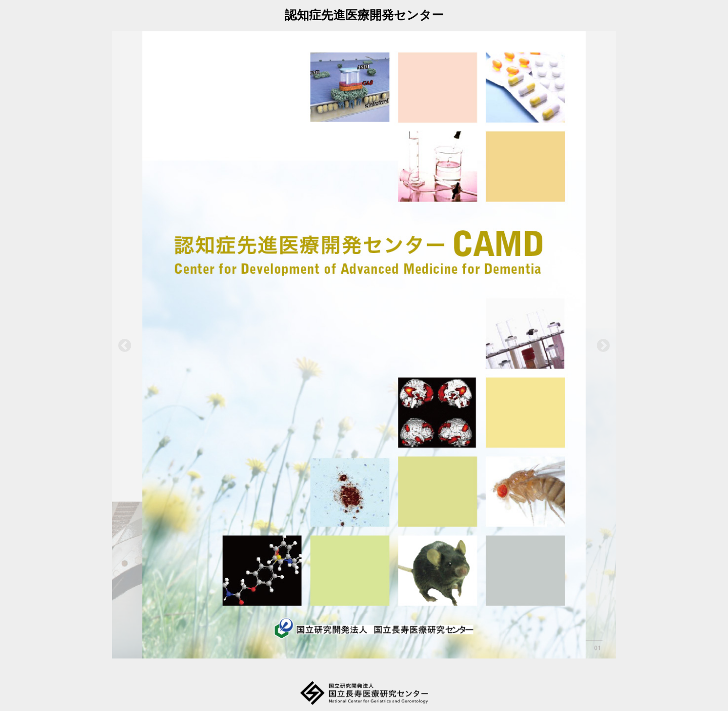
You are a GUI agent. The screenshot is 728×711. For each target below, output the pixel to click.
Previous (125, 346)
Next (603, 346)
